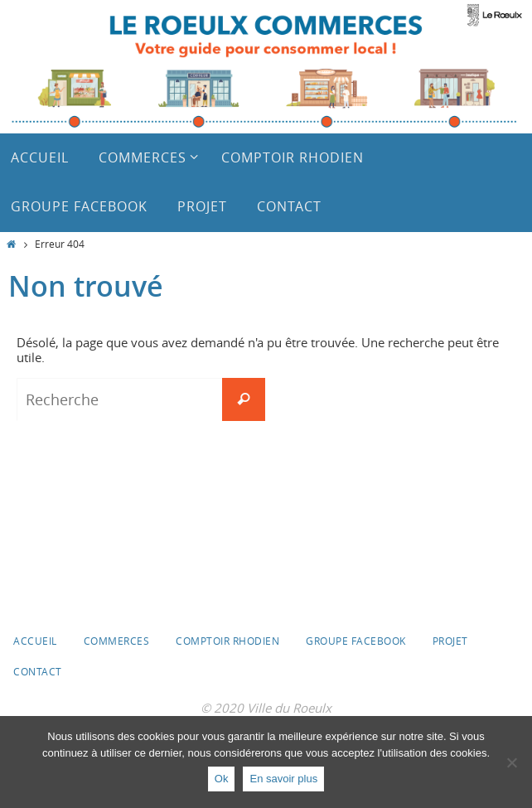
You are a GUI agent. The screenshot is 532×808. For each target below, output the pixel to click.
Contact (38, 671)
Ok (222, 779)
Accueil (35, 641)
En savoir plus (283, 779)
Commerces (117, 641)
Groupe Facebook (356, 641)
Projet (450, 641)
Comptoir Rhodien (227, 641)
